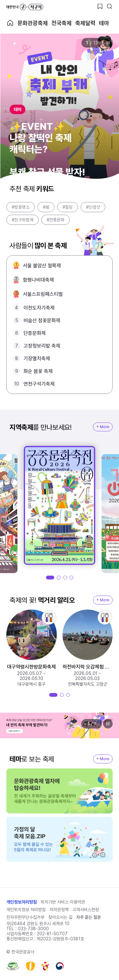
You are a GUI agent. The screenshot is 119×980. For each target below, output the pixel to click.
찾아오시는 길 (60, 917)
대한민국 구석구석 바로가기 (25, 7)
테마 (104, 23)
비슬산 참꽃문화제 (42, 320)
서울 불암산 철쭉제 (42, 266)
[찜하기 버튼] (100, 6)
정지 (108, 43)
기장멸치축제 (37, 359)
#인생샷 (93, 207)
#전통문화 (56, 220)
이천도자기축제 (39, 308)
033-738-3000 (33, 929)
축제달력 (85, 23)
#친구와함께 (23, 220)
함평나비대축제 (38, 280)
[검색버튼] (109, 6)
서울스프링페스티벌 (43, 294)
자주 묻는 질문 (89, 917)
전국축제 (62, 23)
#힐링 (68, 207)
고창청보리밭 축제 (42, 346)
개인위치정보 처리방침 (26, 910)
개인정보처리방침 (22, 902)
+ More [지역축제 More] (103, 427)
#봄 (46, 207)
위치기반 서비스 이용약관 (63, 902)
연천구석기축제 (39, 384)
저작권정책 (59, 910)
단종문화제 (35, 333)
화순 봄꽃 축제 (38, 371)
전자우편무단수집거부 (25, 917)
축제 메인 (10, 23)
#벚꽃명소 (21, 207)
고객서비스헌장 (86, 910)
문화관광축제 (33, 23)
